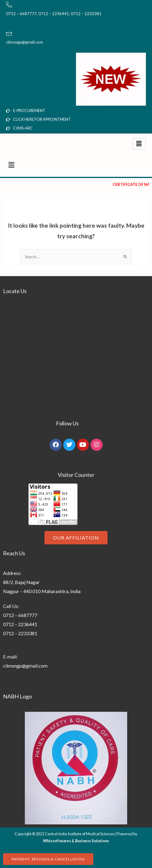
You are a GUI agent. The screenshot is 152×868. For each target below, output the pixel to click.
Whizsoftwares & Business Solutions (76, 841)
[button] (76, 165)
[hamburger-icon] (139, 144)
